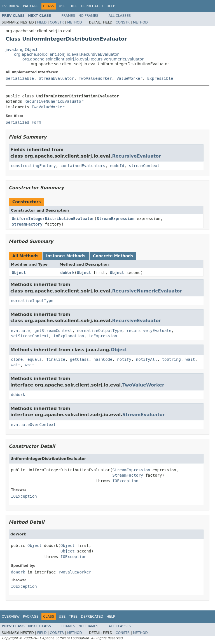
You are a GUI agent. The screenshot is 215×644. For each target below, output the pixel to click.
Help (111, 6)
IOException (125, 481)
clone (17, 359)
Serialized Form (23, 122)
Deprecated (92, 6)
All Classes (120, 16)
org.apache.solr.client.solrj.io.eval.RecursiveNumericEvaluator (83, 59)
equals (35, 359)
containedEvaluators (83, 166)
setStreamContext (30, 336)
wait (190, 359)
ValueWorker (129, 78)
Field (42, 22)
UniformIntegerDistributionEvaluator (53, 219)
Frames (68, 16)
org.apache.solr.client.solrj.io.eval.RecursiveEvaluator (66, 54)
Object (19, 273)
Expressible (160, 78)
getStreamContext (53, 331)
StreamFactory (27, 224)
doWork (68, 273)
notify (124, 359)
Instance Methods (66, 256)
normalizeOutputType (99, 331)
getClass (79, 359)
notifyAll (147, 359)
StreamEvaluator (56, 78)
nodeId (117, 166)
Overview (11, 6)
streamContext (144, 166)
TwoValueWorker (95, 78)
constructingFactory (33, 166)
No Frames (88, 16)
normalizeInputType (32, 301)
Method (75, 22)
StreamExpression (115, 219)
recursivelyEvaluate (149, 331)
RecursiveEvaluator (136, 156)
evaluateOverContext (33, 425)
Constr (57, 22)
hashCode (103, 359)
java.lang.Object (22, 50)
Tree (73, 6)
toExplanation (69, 336)
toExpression (103, 336)
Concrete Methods (113, 256)
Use (62, 6)
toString (171, 359)
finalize (56, 359)
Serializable (20, 78)
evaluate (20, 331)
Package (31, 6)
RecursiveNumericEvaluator (54, 101)
